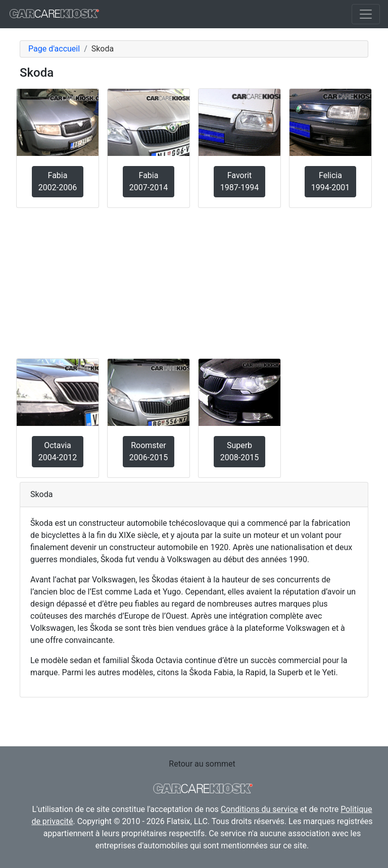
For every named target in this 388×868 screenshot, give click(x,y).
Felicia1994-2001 (330, 181)
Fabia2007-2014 (149, 181)
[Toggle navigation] (366, 14)
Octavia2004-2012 (58, 451)
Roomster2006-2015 (149, 451)
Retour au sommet (202, 764)
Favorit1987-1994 (239, 181)
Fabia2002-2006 (58, 181)
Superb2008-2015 (239, 451)
